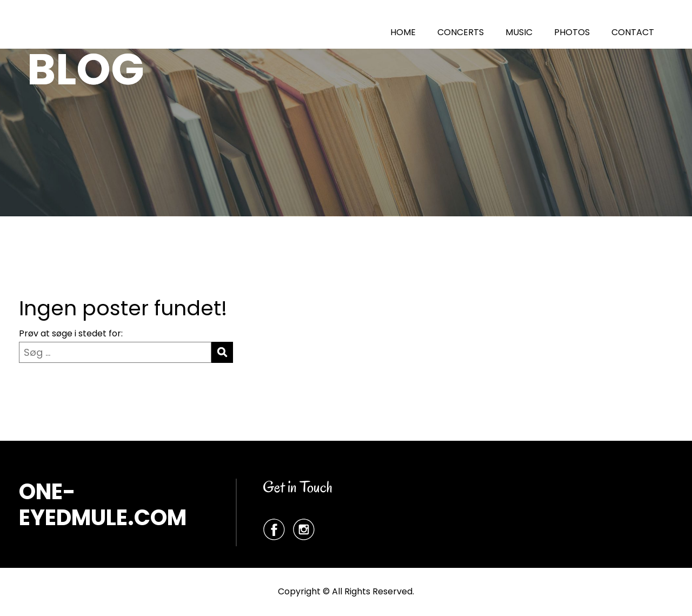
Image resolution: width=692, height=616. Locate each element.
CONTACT (633, 32)
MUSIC (519, 32)
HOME (403, 32)
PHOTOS (572, 32)
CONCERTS (461, 32)
